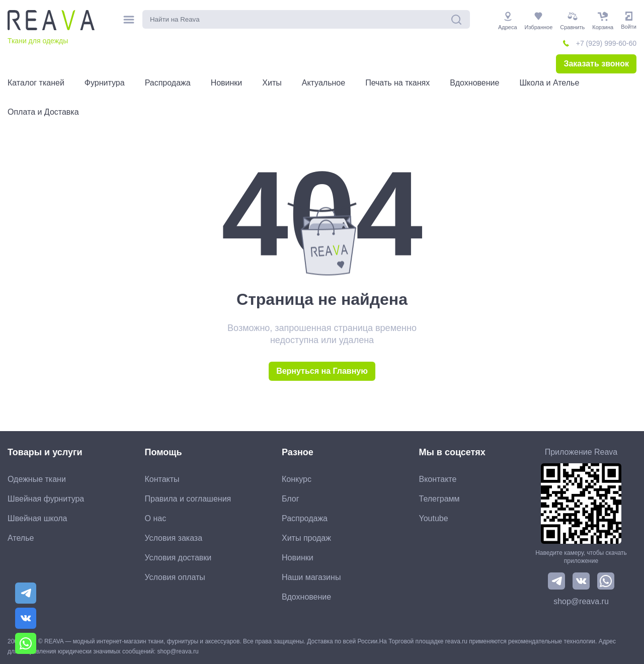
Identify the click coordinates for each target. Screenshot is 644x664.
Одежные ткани (37, 479)
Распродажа (305, 518)
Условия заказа (174, 538)
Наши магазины (311, 577)
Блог (291, 499)
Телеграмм (439, 499)
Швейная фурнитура (46, 499)
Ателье (21, 538)
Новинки (298, 558)
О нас (156, 518)
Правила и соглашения (188, 499)
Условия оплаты (175, 577)
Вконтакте (438, 479)
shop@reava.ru (581, 601)
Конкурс (297, 479)
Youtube (434, 518)
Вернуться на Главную (322, 371)
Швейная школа (37, 518)
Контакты (162, 479)
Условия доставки (178, 558)
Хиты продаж (306, 538)
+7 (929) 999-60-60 (606, 43)
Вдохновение (306, 597)
